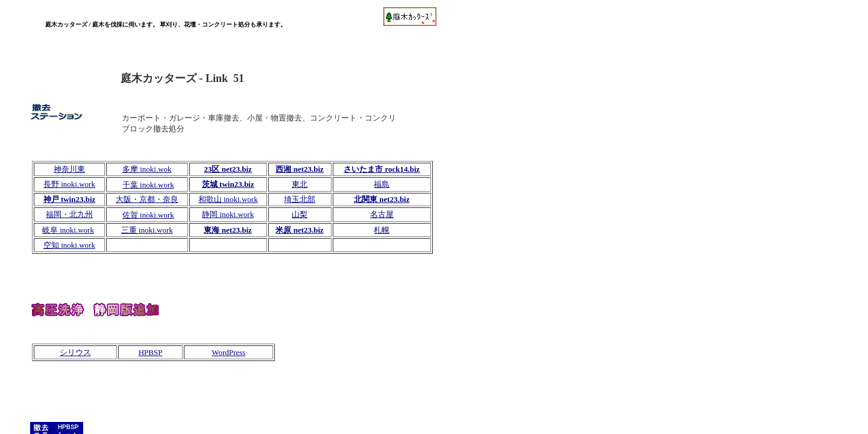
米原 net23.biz (299, 230)
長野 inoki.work (69, 184)
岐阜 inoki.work (68, 230)
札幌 (382, 230)
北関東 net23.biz (382, 199)
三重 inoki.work (147, 230)
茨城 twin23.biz (228, 184)
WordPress (228, 352)
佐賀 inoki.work (148, 215)
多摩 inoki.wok (147, 169)
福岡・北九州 (69, 214)
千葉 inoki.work (148, 185)
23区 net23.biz (228, 169)
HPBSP (151, 352)
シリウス (75, 352)
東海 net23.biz (228, 230)
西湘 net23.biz (299, 169)
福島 (382, 184)
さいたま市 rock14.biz (382, 169)
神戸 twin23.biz (70, 199)
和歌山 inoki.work (228, 199)
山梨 (300, 214)
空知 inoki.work (69, 245)
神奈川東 (69, 169)
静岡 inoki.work (228, 214)
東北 (300, 184)
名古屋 (382, 214)
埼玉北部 (300, 199)
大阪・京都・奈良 (147, 199)
